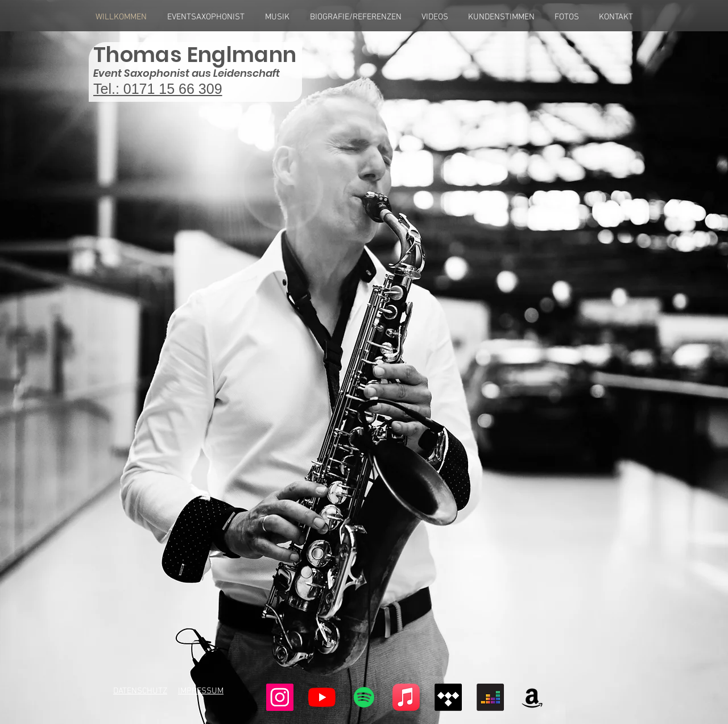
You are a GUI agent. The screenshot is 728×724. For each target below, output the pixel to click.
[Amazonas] (532, 697)
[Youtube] (322, 697)
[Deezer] (490, 697)
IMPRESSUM (201, 691)
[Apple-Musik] (406, 697)
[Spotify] (364, 697)
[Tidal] (448, 697)
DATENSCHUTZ (140, 691)
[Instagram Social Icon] (280, 697)
